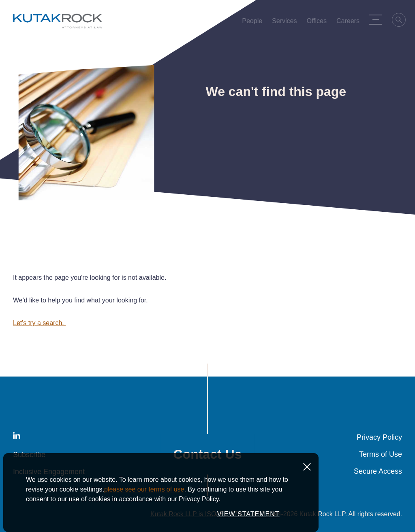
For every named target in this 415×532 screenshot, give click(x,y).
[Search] (400, 21)
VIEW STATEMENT (248, 514)
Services (286, 23)
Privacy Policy (379, 437)
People (254, 23)
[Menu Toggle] (377, 19)
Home (20, 51)
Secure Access (378, 471)
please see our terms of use (144, 489)
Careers (349, 23)
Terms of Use (381, 454)
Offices (318, 23)
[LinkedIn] (17, 437)
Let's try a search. (39, 323)
